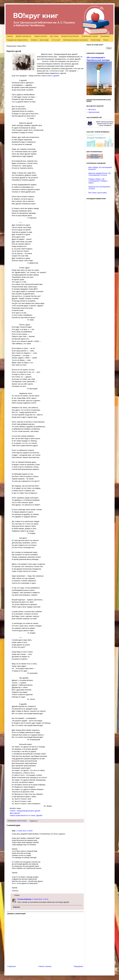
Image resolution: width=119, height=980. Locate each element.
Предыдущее (78, 966)
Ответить (15, 891)
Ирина (20, 821)
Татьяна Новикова (24, 899)
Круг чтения (54, 36)
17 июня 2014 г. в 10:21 (40, 899)
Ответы (17, 895)
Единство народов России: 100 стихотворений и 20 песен (100, 174)
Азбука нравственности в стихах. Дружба (26, 815)
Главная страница (45, 966)
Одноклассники (94, 112)
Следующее (11, 966)
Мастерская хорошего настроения (75, 40)
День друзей (15, 813)
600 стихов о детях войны (98, 193)
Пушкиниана (105, 36)
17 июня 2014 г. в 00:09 (24, 831)
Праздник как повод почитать (17, 40)
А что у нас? (56, 40)
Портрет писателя (41, 36)
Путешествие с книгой (90, 36)
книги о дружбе (53, 76)
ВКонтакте (92, 110)
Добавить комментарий (16, 914)
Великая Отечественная (70, 36)
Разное (106, 40)
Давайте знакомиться (23, 36)
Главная (10, 36)
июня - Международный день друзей (25, 811)
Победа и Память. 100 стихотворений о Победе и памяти (98, 181)
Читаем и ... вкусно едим (40, 40)
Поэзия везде (95, 40)
